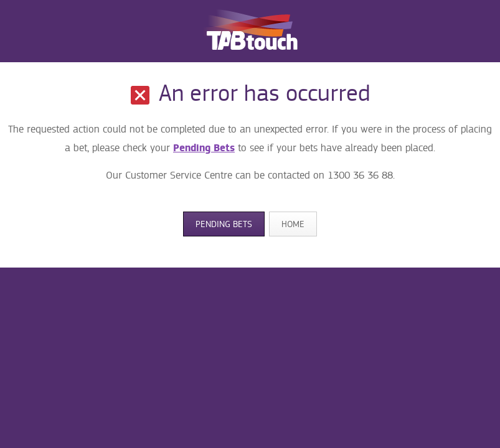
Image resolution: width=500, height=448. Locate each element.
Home (293, 224)
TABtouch (250, 31)
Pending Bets (204, 148)
